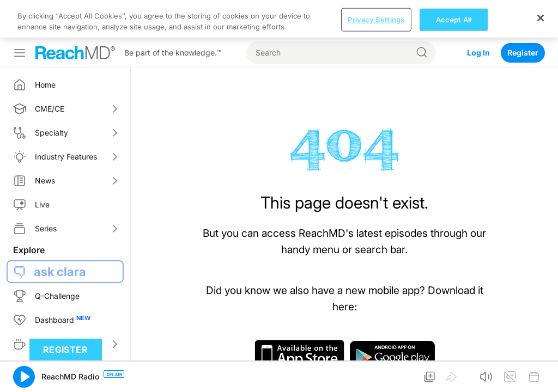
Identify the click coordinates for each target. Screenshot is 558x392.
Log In (478, 53)
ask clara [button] (60, 272)
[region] (279, 19)
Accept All (454, 19)
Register (523, 53)
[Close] (541, 18)
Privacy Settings (376, 19)
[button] (24, 377)
